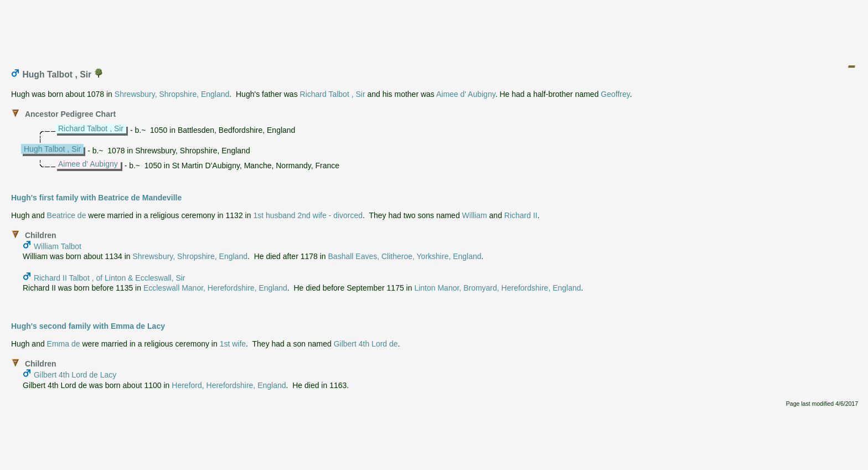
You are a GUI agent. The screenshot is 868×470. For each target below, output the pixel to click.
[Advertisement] (435, 29)
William (475, 215)
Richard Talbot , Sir (333, 94)
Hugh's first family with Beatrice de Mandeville (96, 198)
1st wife (233, 344)
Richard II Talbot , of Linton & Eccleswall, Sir (110, 278)
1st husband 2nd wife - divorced (308, 215)
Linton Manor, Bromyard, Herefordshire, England (497, 288)
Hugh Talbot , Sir (52, 149)
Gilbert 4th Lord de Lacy (75, 375)
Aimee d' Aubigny (466, 94)
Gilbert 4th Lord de (366, 344)
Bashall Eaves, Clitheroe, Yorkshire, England (405, 256)
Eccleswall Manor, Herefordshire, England (215, 288)
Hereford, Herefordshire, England (229, 385)
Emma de (64, 344)
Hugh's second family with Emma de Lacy (88, 326)
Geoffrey (615, 94)
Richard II (521, 215)
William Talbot (58, 246)
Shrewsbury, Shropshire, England (172, 94)
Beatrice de (67, 215)
